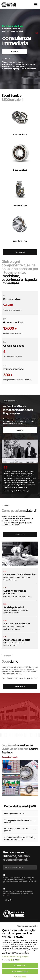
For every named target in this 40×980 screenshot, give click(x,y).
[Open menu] (36, 5)
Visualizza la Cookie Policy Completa (15, 957)
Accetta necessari (20, 971)
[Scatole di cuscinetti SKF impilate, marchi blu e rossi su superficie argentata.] (11, 767)
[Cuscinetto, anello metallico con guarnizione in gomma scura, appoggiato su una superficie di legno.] (29, 789)
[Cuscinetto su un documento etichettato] (29, 771)
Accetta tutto (20, 966)
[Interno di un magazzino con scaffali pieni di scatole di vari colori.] (11, 785)
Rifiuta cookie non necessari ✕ (27, 926)
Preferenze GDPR (20, 977)
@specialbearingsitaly (10, 757)
